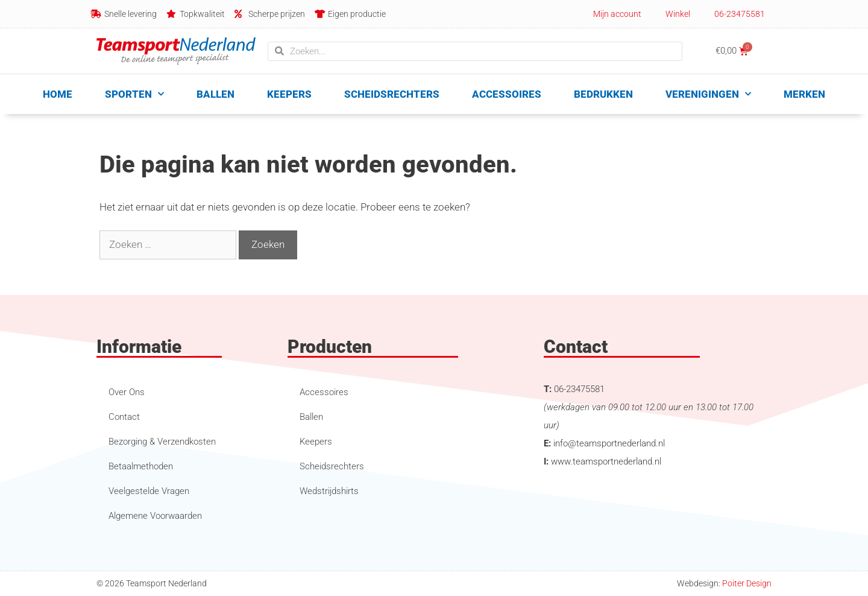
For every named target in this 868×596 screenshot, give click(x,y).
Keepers (289, 94)
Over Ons (127, 392)
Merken (804, 94)
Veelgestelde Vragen (149, 491)
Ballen (215, 94)
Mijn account (617, 14)
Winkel (678, 14)
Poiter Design (747, 583)
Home (58, 94)
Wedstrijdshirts (329, 491)
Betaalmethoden (141, 466)
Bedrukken (603, 94)
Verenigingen (708, 94)
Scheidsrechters (392, 94)
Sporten (134, 94)
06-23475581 (740, 14)
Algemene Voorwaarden (155, 516)
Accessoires (507, 94)
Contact (124, 417)
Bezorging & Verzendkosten (162, 442)
